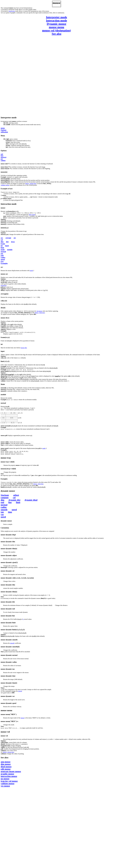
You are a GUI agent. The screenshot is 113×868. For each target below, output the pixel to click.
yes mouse (5, 787)
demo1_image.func (31, 184)
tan (2, 513)
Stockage (5, 496)
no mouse (5, 780)
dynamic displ (31, 501)
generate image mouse (11, 772)
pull (2, 256)
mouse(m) (4, 285)
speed (3, 259)
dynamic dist (14, 501)
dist (7, 242)
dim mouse (6, 765)
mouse (23, 719)
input (7, 246)
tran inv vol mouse (9, 782)
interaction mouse (9, 777)
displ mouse (6, 768)
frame (3, 244)
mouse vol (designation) (56, 30)
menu (3, 128)
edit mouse (6, 770)
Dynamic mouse (56, 24)
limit (2, 248)
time (10, 513)
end (2, 154)
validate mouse (5, 185)
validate (3, 161)
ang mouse (6, 763)
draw (13, 242)
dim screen (32, 215)
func (2, 156)
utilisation (4, 132)
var (2, 515)
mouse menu (56, 27)
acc (2, 238)
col (2, 240)
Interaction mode (56, 20)
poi (2, 159)
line (10, 503)
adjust (16, 496)
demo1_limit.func (40, 313)
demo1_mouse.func (8, 753)
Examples (4, 263)
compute (5, 499)
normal (3, 252)
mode (3, 250)
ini (2, 246)
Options (4, 130)
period (20, 692)
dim (2, 242)
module (10, 250)
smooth (4, 511)
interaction (12, 11)
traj (2, 261)
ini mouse (39, 311)
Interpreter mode (56, 17)
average (8, 238)
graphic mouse (7, 775)
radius (3, 257)
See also (56, 34)
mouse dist (24, 348)
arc (15, 238)
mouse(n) (4, 157)
